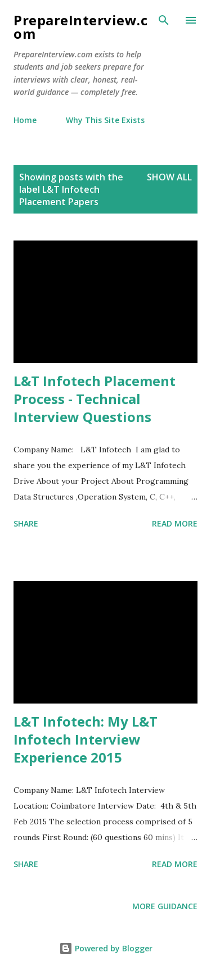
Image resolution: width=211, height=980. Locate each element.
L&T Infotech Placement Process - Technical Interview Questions (95, 399)
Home (25, 120)
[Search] (164, 20)
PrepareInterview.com (80, 27)
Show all (169, 177)
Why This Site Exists (105, 120)
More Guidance (165, 906)
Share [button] (26, 523)
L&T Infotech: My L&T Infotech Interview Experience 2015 (86, 739)
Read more (175, 523)
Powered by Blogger (106, 948)
